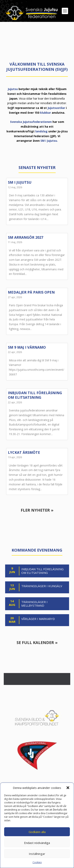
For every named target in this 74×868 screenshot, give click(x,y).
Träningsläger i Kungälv (42, 586)
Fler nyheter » (37, 510)
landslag (41, 131)
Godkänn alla (37, 832)
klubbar (45, 113)
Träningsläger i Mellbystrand (34, 604)
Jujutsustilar (56, 108)
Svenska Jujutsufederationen (31, 122)
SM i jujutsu (20, 182)
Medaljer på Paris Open (31, 292)
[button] (68, 788)
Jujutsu (13, 89)
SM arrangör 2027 (26, 237)
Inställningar (37, 854)
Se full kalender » (37, 643)
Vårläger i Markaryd (38, 619)
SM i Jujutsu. (49, 141)
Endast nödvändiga (37, 843)
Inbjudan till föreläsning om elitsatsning (35, 395)
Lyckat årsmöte (24, 452)
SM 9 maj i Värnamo (27, 347)
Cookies (37, 862)
